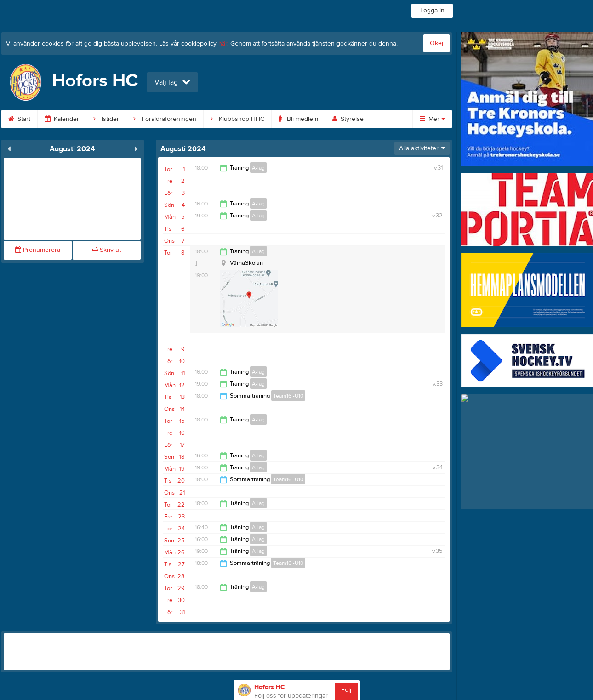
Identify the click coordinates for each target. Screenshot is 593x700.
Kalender (62, 119)
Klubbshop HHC (237, 119)
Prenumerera (38, 250)
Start (19, 119)
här (223, 44)
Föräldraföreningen (165, 119)
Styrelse (348, 119)
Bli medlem (298, 119)
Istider (106, 119)
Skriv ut (106, 250)
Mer (432, 119)
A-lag (258, 168)
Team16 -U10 (288, 396)
